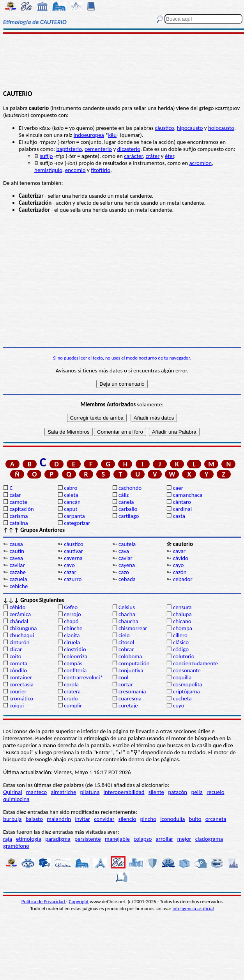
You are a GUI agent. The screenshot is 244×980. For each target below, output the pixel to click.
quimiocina (16, 799)
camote (18, 502)
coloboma (130, 656)
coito (15, 656)
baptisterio (69, 149)
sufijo (46, 156)
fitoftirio (101, 170)
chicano (182, 621)
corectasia (21, 684)
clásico (181, 642)
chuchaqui (22, 635)
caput (71, 509)
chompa (183, 628)
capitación (21, 509)
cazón (180, 572)
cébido (17, 607)
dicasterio (129, 149)
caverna (73, 558)
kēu (112, 135)
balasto (34, 819)
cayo (179, 565)
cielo (124, 635)
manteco (36, 792)
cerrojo (72, 614)
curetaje (128, 705)
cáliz (124, 495)
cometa (18, 663)
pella (197, 792)
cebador (183, 579)
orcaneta (216, 819)
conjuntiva (131, 670)
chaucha (128, 621)
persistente (88, 839)
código (181, 649)
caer (178, 488)
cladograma (209, 839)
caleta (71, 495)
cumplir (73, 705)
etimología (29, 839)
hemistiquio (48, 170)
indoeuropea (89, 135)
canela (126, 502)
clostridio (75, 649)
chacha (127, 614)
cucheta (182, 698)
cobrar (126, 649)
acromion (200, 163)
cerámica (20, 614)
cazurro (73, 579)
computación (134, 663)
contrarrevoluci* (83, 677)
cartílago (129, 516)
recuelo (216, 792)
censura (182, 607)
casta (179, 516)
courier (18, 691)
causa (16, 544)
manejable (117, 839)
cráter (153, 156)
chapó (71, 621)
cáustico (164, 128)
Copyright (79, 901)
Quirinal (13, 792)
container (21, 677)
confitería (75, 670)
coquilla (182, 677)
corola (71, 684)
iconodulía (172, 819)
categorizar (77, 523)
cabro (71, 488)
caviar (126, 558)
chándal (19, 621)
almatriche (63, 792)
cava (124, 551)
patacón (178, 792)
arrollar (165, 839)
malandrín (59, 819)
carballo (128, 509)
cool (123, 677)
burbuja (12, 819)
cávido (181, 558)
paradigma (58, 839)
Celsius (127, 607)
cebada (127, 579)
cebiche (19, 586)
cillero (180, 635)
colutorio (184, 656)
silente (156, 792)
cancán (72, 502)
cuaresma (130, 698)
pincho (148, 819)
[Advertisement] (122, 61)
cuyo (179, 705)
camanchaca (188, 495)
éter (169, 156)
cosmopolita (188, 684)
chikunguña (23, 628)
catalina (19, 523)
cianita (72, 635)
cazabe (18, 572)
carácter (133, 156)
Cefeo (71, 607)
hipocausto (190, 128)
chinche (73, 628)
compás (73, 663)
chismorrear (133, 628)
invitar (82, 819)
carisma (19, 516)
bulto (195, 819)
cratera (72, 691)
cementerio (98, 149)
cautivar (73, 551)
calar (15, 495)
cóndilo (18, 670)
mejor (184, 839)
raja (8, 839)
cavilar (17, 565)
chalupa (182, 614)
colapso (143, 839)
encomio (75, 170)
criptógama (187, 691)
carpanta (74, 516)
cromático (21, 698)
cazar (70, 572)
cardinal (182, 509)
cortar (126, 684)
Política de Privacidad (44, 901)
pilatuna (90, 792)
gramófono (16, 846)
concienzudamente (195, 663)
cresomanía (132, 691)
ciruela (72, 642)
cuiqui (17, 705)
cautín (17, 551)
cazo (124, 572)
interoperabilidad (124, 792)
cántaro (182, 502)
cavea (16, 558)
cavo (69, 565)
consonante (187, 670)
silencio (127, 819)
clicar (16, 649)
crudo (71, 698)
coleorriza (76, 656)
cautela (127, 544)
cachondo (130, 488)
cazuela (18, 579)
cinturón (19, 642)
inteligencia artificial (193, 908)
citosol (126, 642)
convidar (104, 819)
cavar (179, 551)
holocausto (221, 128)
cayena (127, 565)
